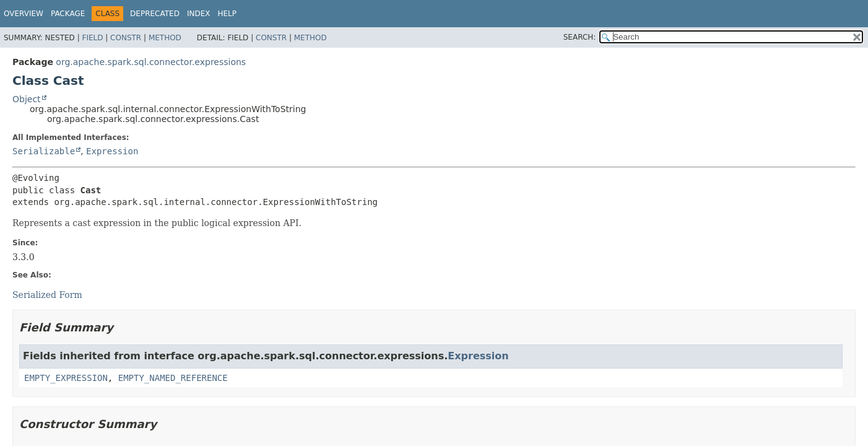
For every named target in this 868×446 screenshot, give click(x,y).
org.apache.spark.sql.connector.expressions (151, 62)
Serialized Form (47, 295)
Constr (126, 38)
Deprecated (155, 14)
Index (199, 14)
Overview (24, 14)
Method (165, 38)
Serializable (44, 151)
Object (27, 99)
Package (68, 14)
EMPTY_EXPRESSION (66, 378)
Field (92, 38)
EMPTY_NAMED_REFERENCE (173, 378)
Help (227, 14)
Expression (112, 151)
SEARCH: (580, 37)
